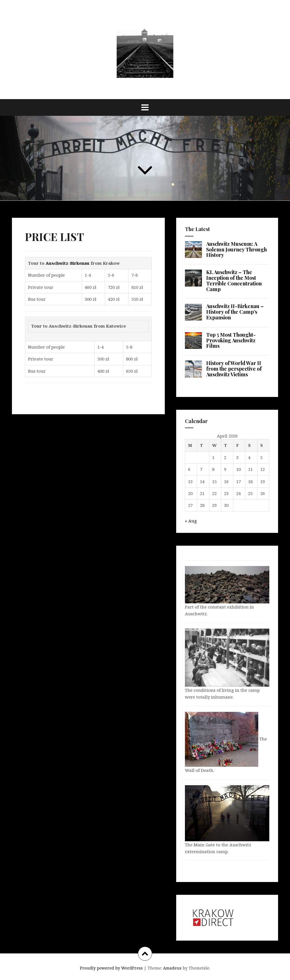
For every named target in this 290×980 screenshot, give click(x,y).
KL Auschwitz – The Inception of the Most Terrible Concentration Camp (234, 280)
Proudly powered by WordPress (111, 968)
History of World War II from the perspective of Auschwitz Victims (234, 369)
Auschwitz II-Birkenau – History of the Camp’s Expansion (235, 312)
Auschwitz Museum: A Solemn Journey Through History (236, 249)
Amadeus (172, 968)
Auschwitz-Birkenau (68, 263)
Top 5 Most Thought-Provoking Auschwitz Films (231, 340)
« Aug (191, 521)
